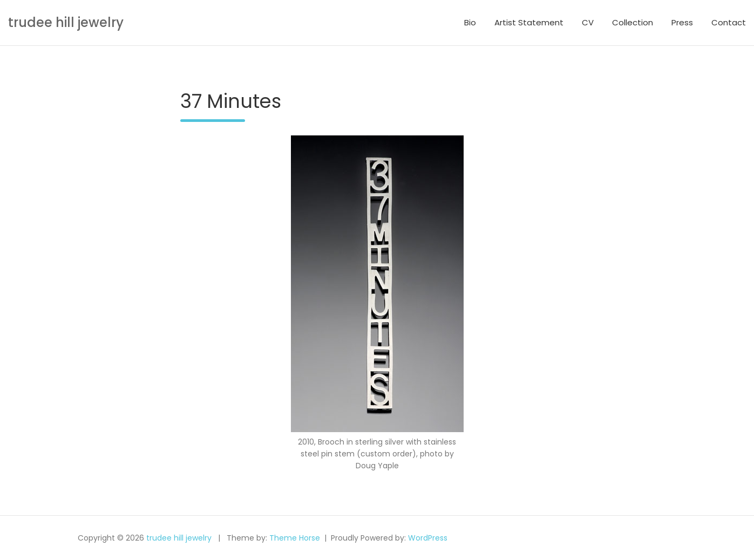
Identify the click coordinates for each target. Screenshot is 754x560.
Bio (470, 22)
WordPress (428, 538)
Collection (633, 22)
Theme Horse (295, 538)
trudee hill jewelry (66, 22)
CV (588, 22)
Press (682, 22)
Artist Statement (529, 22)
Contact (729, 22)
